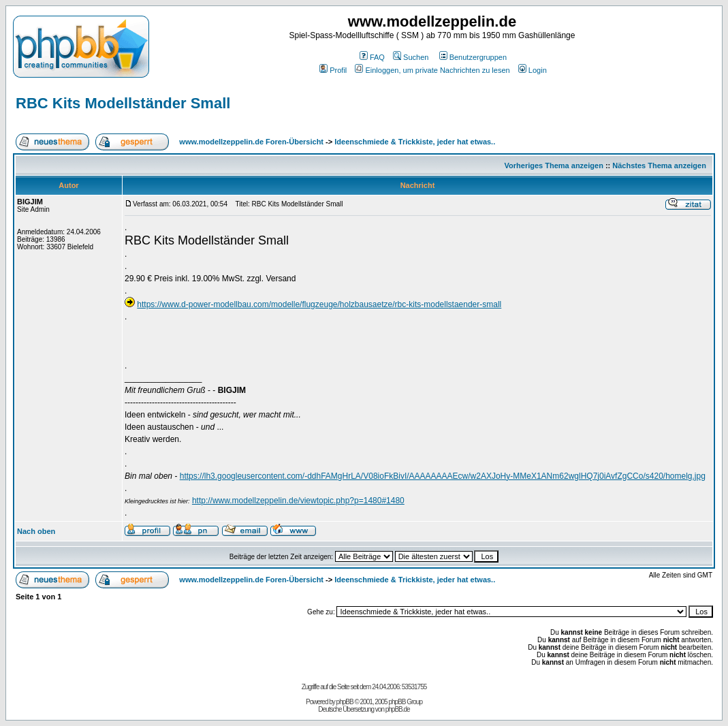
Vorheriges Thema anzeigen (554, 165)
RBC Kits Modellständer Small (123, 103)
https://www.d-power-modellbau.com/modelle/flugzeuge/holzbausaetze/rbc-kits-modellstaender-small (319, 304)
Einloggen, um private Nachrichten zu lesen (432, 70)
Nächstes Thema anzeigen (659, 165)
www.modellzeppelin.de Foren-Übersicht (251, 142)
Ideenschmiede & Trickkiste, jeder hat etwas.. (415, 142)
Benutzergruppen (473, 57)
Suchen (411, 57)
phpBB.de (398, 709)
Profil (333, 70)
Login (533, 70)
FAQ (372, 57)
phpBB (345, 702)
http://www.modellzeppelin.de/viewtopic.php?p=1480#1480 (298, 501)
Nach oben (36, 531)
